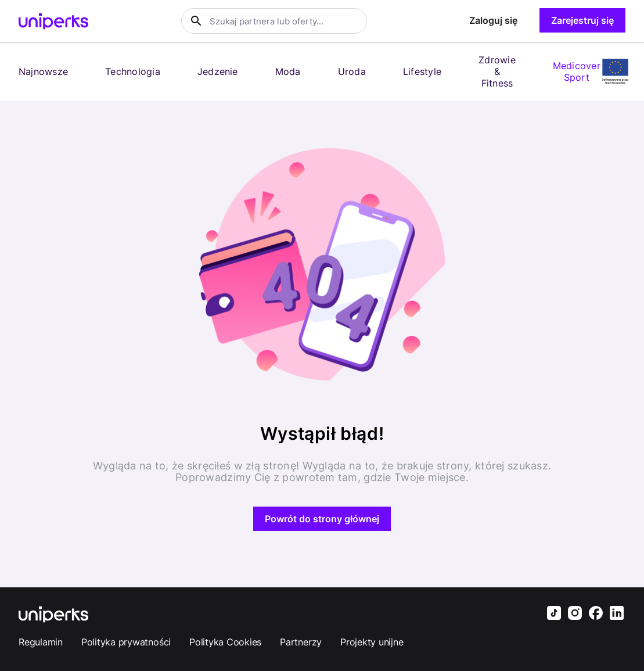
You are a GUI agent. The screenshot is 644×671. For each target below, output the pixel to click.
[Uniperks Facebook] (596, 615)
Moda (288, 71)
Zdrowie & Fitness (497, 71)
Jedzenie (218, 71)
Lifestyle (422, 71)
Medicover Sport (577, 71)
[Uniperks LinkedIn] (617, 615)
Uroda (352, 71)
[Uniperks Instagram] (575, 615)
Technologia (133, 71)
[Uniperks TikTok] (554, 615)
